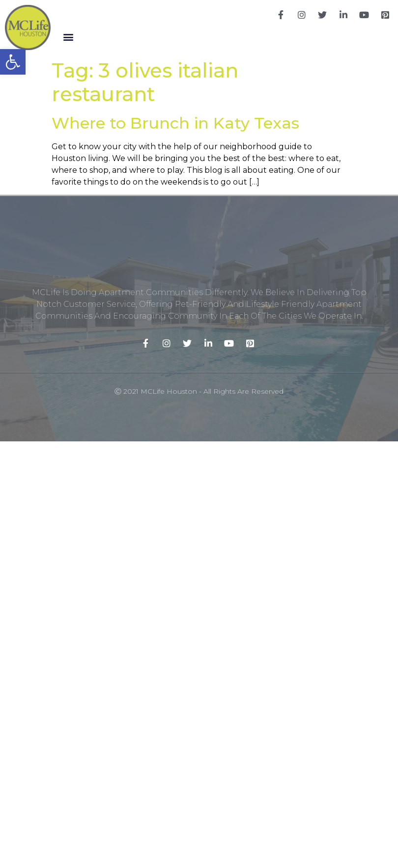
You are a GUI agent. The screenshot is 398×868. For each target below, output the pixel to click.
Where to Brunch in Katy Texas (175, 123)
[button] (69, 37)
